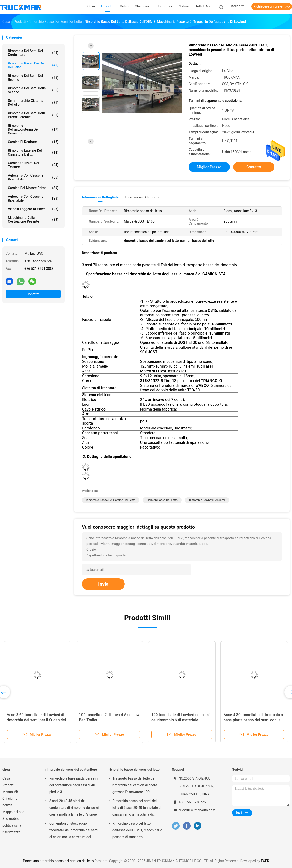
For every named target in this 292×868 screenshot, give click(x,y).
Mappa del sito (13, 812)
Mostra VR (10, 792)
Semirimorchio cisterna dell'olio (33, 103)
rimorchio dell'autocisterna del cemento (33, 129)
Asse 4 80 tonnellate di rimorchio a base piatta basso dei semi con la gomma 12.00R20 (253, 720)
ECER (265, 861)
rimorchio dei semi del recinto (33, 78)
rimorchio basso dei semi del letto (33, 65)
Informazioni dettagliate (100, 197)
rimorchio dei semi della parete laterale (33, 115)
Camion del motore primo (33, 188)
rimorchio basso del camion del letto (111, 500)
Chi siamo (10, 799)
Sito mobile (11, 819)
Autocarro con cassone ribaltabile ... (33, 177)
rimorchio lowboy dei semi (207, 500)
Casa (6, 778)
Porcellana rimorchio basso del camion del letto (58, 861)
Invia (103, 584)
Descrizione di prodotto (143, 197)
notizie (7, 805)
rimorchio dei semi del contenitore (33, 53)
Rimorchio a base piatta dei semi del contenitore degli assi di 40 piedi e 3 (74, 785)
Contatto (33, 294)
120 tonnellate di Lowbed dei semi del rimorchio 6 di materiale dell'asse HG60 (180, 720)
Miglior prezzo (209, 167)
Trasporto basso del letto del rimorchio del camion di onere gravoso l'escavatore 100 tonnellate (135, 786)
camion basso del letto (162, 500)
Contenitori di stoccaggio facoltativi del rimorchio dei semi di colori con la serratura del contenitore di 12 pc (74, 831)
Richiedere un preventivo (272, 6)
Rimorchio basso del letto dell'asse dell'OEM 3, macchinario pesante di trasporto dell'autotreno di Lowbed (137, 831)
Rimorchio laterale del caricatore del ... (33, 152)
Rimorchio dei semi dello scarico (33, 90)
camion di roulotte (33, 142)
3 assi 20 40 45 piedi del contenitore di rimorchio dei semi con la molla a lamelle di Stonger (74, 808)
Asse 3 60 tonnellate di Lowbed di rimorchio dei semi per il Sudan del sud (36, 720)
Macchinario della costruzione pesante (33, 220)
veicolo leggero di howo (33, 209)
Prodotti (8, 785)
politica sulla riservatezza (12, 829)
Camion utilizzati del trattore (33, 165)
